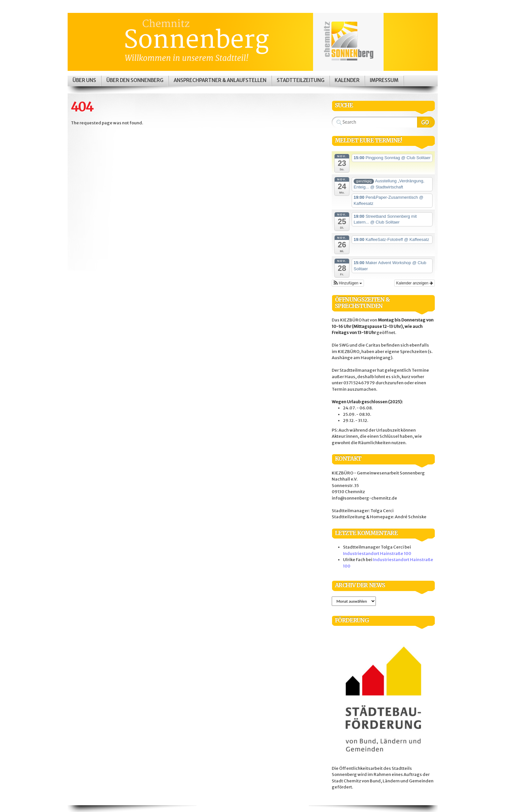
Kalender (347, 80)
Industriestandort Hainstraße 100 (377, 554)
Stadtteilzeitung (300, 80)
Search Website (426, 122)
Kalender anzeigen (414, 283)
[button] (348, 283)
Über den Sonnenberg (135, 80)
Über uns (84, 80)
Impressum (384, 80)
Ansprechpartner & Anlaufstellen (220, 80)
